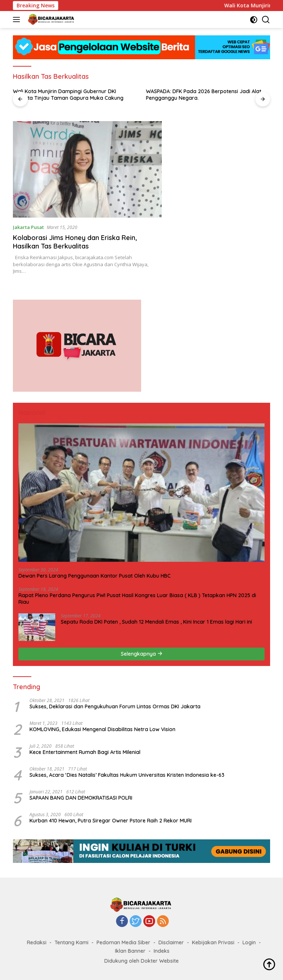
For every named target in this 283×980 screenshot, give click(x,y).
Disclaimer (171, 942)
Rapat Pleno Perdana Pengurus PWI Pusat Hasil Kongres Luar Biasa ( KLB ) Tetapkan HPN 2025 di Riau (137, 599)
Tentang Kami (71, 942)
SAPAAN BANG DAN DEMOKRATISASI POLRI (81, 798)
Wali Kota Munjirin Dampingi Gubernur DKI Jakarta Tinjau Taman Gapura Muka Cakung (68, 95)
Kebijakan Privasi (213, 942)
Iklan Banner (130, 951)
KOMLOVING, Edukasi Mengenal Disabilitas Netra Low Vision (102, 729)
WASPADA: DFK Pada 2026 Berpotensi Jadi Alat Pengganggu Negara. (204, 95)
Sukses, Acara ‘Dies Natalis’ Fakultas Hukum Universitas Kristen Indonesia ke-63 (127, 775)
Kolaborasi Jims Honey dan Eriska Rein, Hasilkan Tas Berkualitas (75, 242)
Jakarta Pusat (28, 227)
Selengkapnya (142, 654)
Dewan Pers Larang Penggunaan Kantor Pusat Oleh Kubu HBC (95, 576)
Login (249, 942)
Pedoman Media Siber (123, 942)
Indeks (162, 951)
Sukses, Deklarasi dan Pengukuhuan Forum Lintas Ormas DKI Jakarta (115, 706)
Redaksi (37, 942)
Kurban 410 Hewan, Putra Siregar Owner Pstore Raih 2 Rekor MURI (111, 821)
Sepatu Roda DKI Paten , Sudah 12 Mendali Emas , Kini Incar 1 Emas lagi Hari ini (156, 622)
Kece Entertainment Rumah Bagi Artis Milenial (85, 752)
